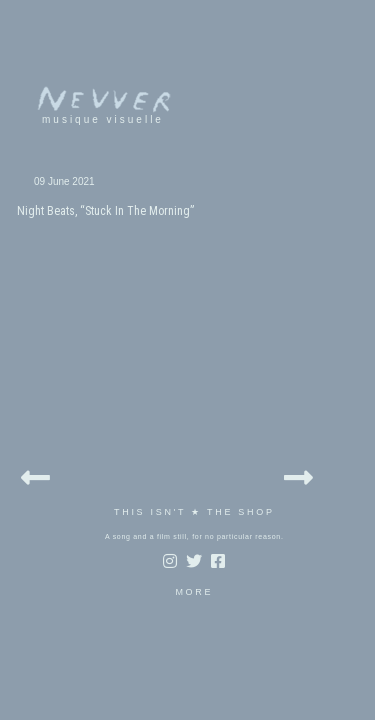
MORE (174, 470)
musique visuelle (83, 119)
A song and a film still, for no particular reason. (174, 414)
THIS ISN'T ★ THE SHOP (174, 390)
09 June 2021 (44, 181)
